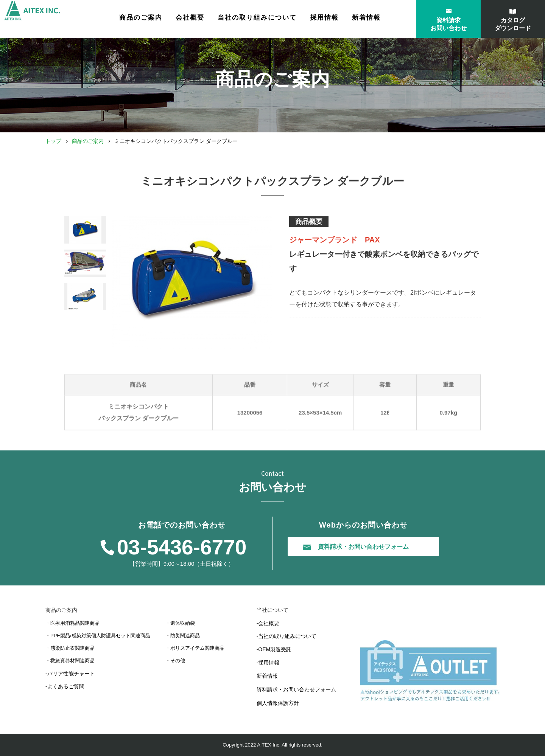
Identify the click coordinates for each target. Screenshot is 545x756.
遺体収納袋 (183, 623)
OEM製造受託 (275, 649)
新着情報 (389, 19)
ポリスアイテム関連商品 (197, 648)
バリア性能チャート (71, 674)
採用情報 (347, 19)
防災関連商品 (185, 636)
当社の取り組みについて (280, 19)
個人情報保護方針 (278, 703)
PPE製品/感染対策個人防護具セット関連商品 (100, 636)
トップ (53, 141)
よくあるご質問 (66, 686)
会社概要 (212, 19)
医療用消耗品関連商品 (75, 623)
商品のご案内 (88, 141)
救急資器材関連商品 (72, 661)
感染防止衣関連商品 (72, 648)
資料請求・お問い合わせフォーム (296, 689)
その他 (178, 661)
